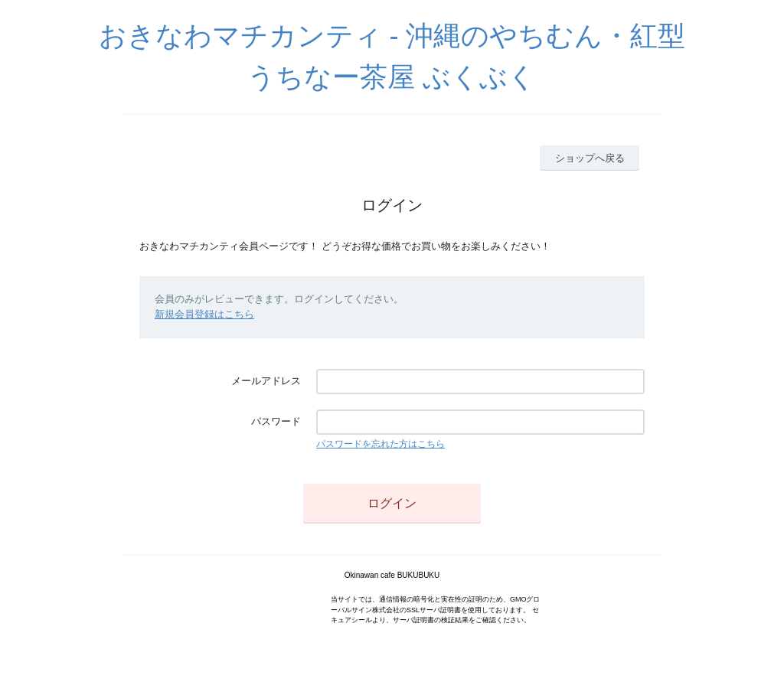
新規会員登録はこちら (204, 314)
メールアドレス (266, 381)
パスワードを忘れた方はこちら (381, 444)
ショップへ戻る (590, 158)
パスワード (276, 421)
